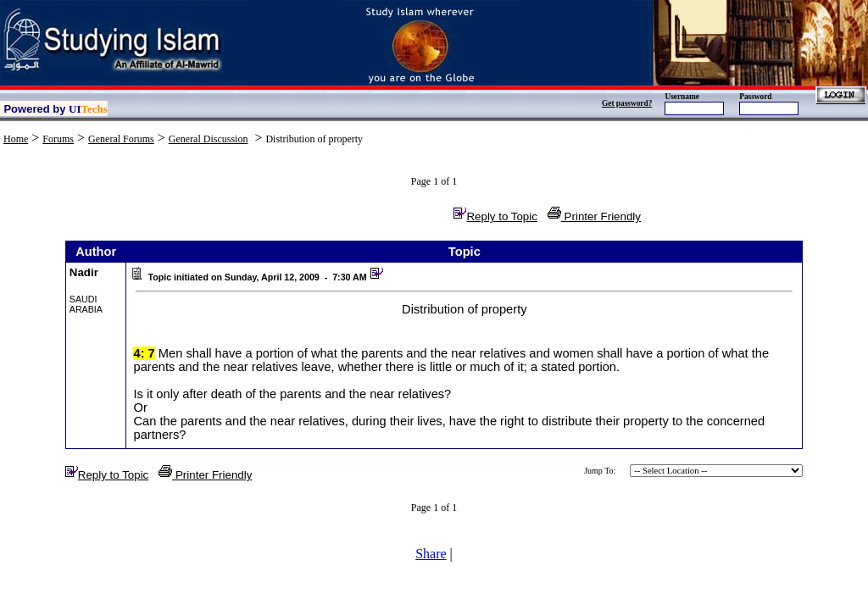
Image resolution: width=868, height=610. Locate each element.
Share (431, 554)
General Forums (121, 139)
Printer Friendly (594, 216)
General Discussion (209, 139)
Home (16, 139)
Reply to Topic (495, 216)
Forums (58, 139)
